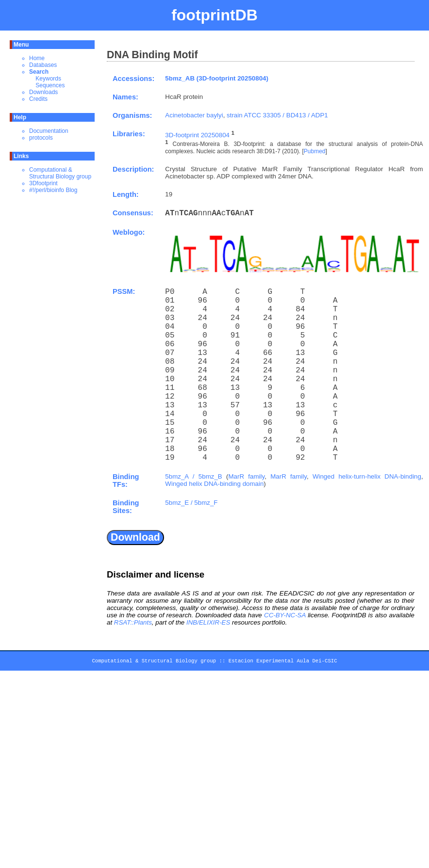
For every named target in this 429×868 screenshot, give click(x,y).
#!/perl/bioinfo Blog (53, 190)
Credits (38, 99)
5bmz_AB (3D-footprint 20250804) (217, 78)
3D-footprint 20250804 (197, 135)
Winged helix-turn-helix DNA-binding (367, 476)
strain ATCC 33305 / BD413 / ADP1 (277, 115)
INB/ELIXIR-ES (208, 622)
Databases (43, 65)
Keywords (48, 79)
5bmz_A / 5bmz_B (193, 476)
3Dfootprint (43, 183)
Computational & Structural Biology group (60, 173)
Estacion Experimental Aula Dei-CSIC (283, 662)
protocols (41, 138)
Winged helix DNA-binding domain (214, 484)
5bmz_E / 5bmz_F (191, 503)
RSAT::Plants (133, 622)
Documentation (49, 131)
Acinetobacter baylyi (194, 115)
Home (37, 58)
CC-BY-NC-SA (285, 615)
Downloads (43, 92)
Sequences (50, 85)
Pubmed (315, 151)
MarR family (246, 476)
